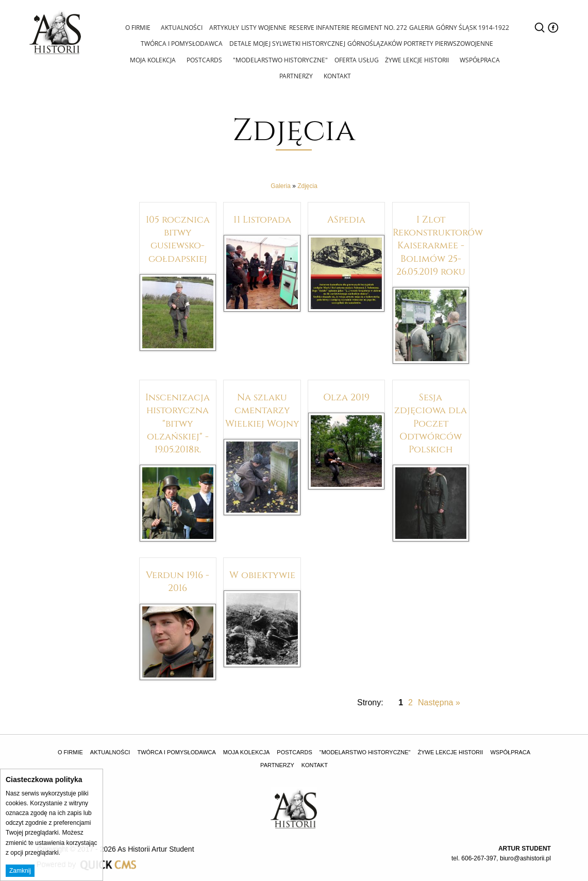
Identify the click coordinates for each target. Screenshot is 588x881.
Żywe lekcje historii (416, 59)
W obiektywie (262, 573)
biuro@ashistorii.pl (525, 857)
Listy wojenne (262, 27)
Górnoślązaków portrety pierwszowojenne (420, 43)
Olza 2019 (346, 396)
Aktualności (180, 27)
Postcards (205, 59)
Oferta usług (356, 59)
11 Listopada (262, 218)
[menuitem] (138, 29)
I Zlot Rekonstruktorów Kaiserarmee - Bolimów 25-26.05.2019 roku (438, 244)
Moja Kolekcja (154, 59)
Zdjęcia (307, 185)
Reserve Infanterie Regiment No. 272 (347, 27)
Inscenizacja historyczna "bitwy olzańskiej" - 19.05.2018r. (178, 422)
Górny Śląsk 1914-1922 (472, 27)
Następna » (439, 701)
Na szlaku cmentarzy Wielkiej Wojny (262, 409)
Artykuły (222, 27)
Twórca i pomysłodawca (181, 43)
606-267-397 (479, 857)
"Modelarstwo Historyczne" (280, 59)
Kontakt (336, 75)
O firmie (137, 27)
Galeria (421, 27)
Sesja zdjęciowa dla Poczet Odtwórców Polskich (431, 422)
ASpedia (346, 218)
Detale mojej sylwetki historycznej (286, 43)
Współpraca (478, 59)
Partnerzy (296, 75)
